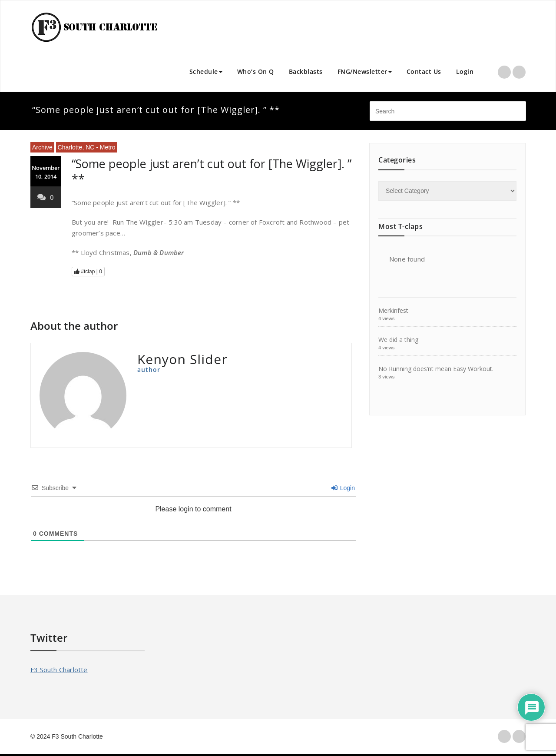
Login (465, 71)
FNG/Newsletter (365, 71)
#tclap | (88, 272)
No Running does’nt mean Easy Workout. (436, 369)
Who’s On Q (256, 71)
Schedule (206, 71)
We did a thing (398, 340)
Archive (42, 147)
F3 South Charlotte (59, 670)
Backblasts (306, 71)
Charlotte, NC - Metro (87, 147)
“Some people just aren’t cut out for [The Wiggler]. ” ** (212, 171)
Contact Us (424, 71)
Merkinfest (393, 310)
